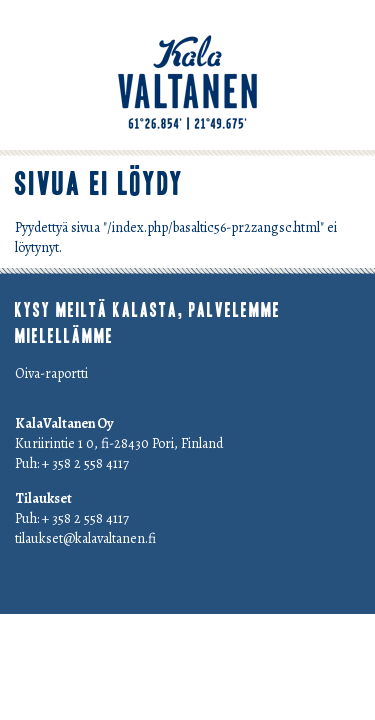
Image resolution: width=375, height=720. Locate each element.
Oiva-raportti (51, 373)
